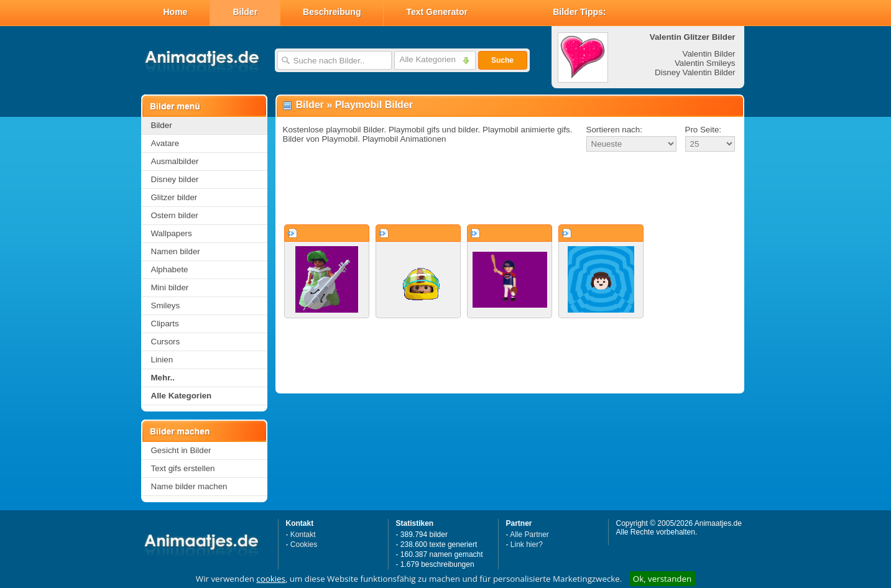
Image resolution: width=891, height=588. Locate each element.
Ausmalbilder (175, 161)
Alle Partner (529, 535)
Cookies (304, 544)
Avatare (165, 143)
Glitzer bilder (174, 197)
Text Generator (437, 12)
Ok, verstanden (662, 579)
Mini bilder (170, 287)
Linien (162, 360)
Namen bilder (176, 251)
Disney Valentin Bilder (695, 72)
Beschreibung (332, 12)
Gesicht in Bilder (181, 450)
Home (176, 12)
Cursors (166, 342)
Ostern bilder (175, 215)
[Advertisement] (510, 189)
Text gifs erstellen (183, 468)
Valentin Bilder (709, 54)
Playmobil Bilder (374, 105)
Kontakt (303, 535)
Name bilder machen (189, 486)
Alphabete (170, 269)
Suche (502, 60)
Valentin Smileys (705, 63)
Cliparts (165, 324)
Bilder (245, 12)
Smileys (166, 305)
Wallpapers (172, 233)
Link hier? (527, 544)
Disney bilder (175, 179)
